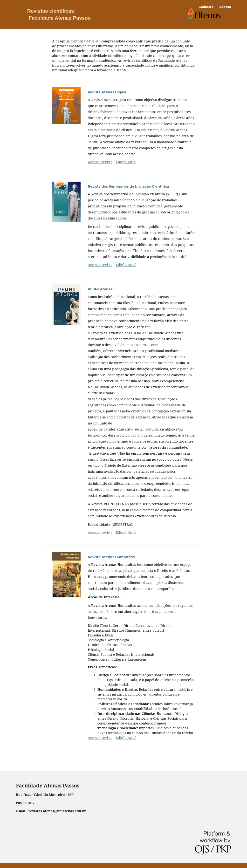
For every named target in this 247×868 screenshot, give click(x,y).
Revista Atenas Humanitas (111, 557)
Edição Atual (126, 162)
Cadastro (206, 7)
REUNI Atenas (100, 289)
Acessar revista (100, 162)
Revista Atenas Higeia (107, 92)
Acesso (225, 7)
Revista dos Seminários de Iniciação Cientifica (128, 186)
